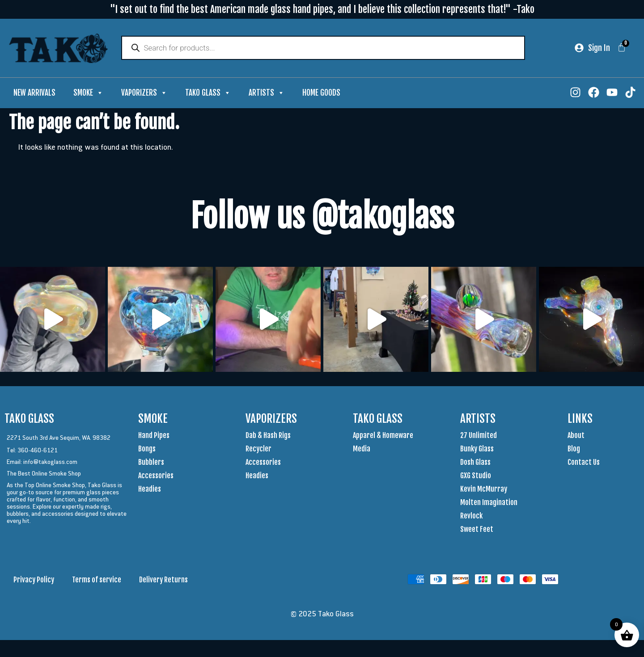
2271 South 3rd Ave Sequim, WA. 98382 (59, 438)
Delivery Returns (163, 581)
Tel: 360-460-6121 (32, 451)
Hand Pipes (154, 436)
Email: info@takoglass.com (42, 463)
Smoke (88, 94)
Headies (150, 490)
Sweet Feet (477, 530)
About (576, 436)
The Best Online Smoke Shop (44, 474)
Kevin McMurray (484, 490)
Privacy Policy (34, 581)
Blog (574, 450)
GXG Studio (476, 476)
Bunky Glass (477, 450)
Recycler (258, 450)
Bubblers (151, 463)
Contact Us (584, 463)
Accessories (156, 476)
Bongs (147, 450)
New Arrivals (34, 94)
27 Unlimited (479, 436)
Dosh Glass (475, 463)
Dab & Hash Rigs (268, 436)
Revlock (471, 517)
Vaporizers (144, 94)
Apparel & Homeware (383, 436)
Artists (267, 94)
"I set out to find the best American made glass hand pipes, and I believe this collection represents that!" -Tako (322, 9)
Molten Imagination (489, 503)
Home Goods (321, 94)
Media (362, 450)
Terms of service (97, 581)
